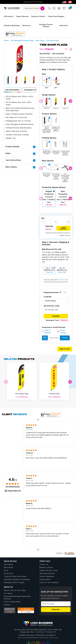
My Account (8, 570)
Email (64, 336)
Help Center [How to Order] (9, 564)
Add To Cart (64, 347)
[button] (66, 47)
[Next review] (38, 546)
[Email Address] (56, 600)
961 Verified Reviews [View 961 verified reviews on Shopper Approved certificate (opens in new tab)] (13, 483)
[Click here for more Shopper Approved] (65, 550)
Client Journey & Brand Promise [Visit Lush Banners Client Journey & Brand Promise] (26, 634)
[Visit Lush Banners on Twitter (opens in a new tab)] (48, 639)
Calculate (56, 314)
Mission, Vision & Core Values (15, 587)
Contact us (62, 278)
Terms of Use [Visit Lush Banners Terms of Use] (57, 634)
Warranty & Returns (47, 570)
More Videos (20, 165)
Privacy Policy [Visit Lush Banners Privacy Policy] (45, 634)
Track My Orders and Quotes (15, 573)
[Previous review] (38, 416)
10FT (47, 85)
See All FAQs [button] (45, 51)
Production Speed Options (54, 185)
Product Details (20, 144)
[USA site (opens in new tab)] (64, 2)
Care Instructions (20, 158)
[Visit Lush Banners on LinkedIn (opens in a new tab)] (29, 639)
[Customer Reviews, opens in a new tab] (15, 31)
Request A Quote (46, 564)
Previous (41, 99)
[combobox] (56, 298)
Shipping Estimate (51, 290)
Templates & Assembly (34, 88)
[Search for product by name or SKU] (34, 8)
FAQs (20, 151)
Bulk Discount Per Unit (52, 247)
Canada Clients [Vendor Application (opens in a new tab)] (45, 576)
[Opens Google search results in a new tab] (10, 607)
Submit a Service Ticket (49, 567)
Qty (43, 216)
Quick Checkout (63, 226)
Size (44, 72)
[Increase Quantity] (69, 220)
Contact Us (44, 561)
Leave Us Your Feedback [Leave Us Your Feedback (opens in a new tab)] (49, 579)
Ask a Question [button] (58, 51)
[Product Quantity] (56, 220)
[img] (13, 480)
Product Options (49, 112)
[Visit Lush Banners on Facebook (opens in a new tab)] (43, 639)
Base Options (48, 158)
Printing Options (49, 136)
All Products (8, 561)
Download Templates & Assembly (17, 576)
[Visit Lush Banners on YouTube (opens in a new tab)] (33, 639)
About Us (8, 583)
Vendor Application (47, 573)
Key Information (12, 88)
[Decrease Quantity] (43, 220)
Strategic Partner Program (14, 579)
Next (70, 99)
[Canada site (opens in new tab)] (70, 2)
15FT (56, 85)
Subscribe (56, 606)
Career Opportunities (12, 598)
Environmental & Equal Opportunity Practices (17, 594)
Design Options (49, 93)
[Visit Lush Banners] (38, 619)
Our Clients (8, 590)
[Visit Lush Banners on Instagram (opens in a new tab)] (38, 639)
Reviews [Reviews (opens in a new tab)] (7, 601)
